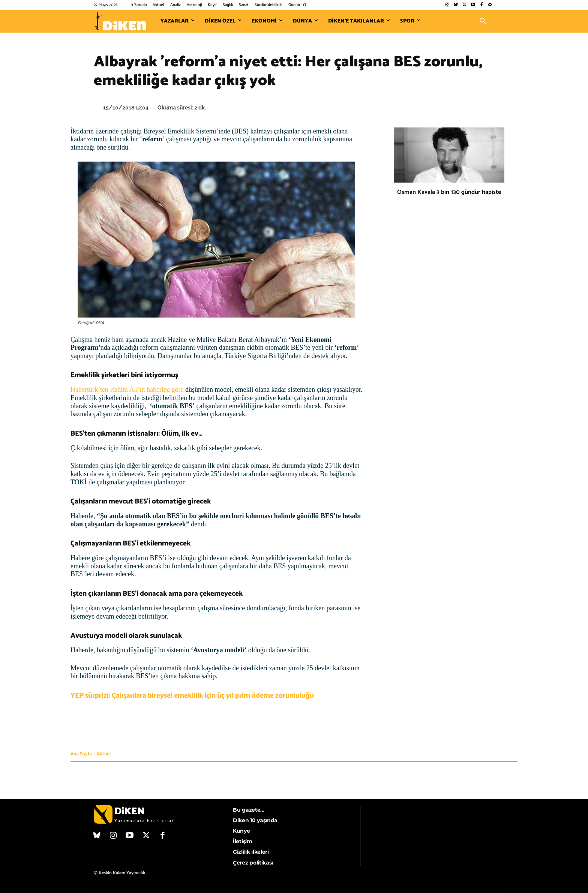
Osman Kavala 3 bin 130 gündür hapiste (449, 192)
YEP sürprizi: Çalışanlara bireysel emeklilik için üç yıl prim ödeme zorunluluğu (192, 696)
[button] (483, 21)
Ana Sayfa (81, 754)
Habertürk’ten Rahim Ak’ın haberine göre (128, 390)
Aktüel (104, 754)
